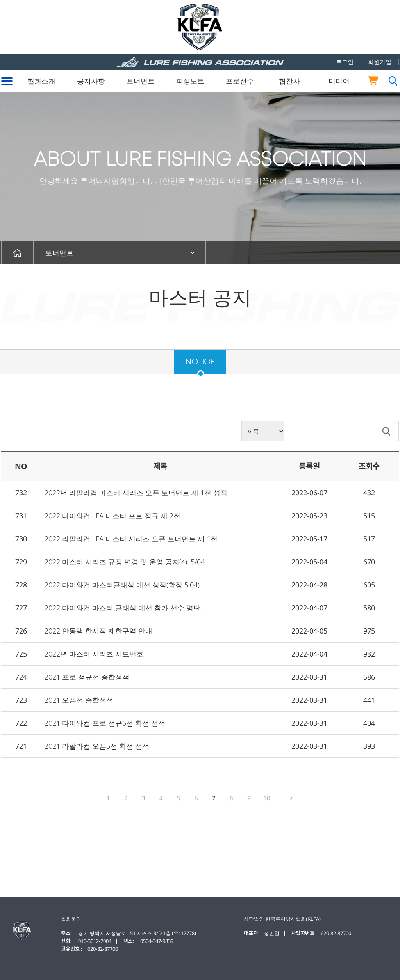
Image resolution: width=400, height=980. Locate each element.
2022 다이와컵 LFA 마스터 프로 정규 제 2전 (112, 516)
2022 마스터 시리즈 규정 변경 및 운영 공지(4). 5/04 (125, 562)
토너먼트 (141, 81)
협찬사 (289, 81)
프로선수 (240, 81)
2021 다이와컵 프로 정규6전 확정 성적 (105, 723)
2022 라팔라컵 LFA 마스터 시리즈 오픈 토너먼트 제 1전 (131, 539)
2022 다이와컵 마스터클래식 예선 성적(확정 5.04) (122, 585)
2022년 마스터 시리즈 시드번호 (94, 654)
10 (267, 798)
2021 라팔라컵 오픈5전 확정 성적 (97, 746)
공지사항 (91, 81)
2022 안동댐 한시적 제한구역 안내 (98, 631)
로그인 (345, 62)
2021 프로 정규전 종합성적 (87, 677)
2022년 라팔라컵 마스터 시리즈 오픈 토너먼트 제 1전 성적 (136, 493)
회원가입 (380, 62)
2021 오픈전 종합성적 (79, 700)
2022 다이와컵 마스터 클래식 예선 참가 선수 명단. (123, 608)
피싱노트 (190, 81)
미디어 (339, 81)
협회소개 (41, 81)
